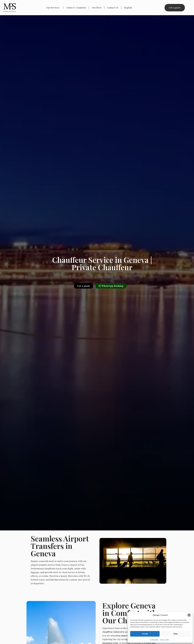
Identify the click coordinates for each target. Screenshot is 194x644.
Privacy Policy (165, 639)
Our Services (53, 8)
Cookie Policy (154, 639)
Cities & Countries (76, 8)
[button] (189, 615)
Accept (145, 634)
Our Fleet (97, 8)
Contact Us (113, 8)
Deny (176, 634)
